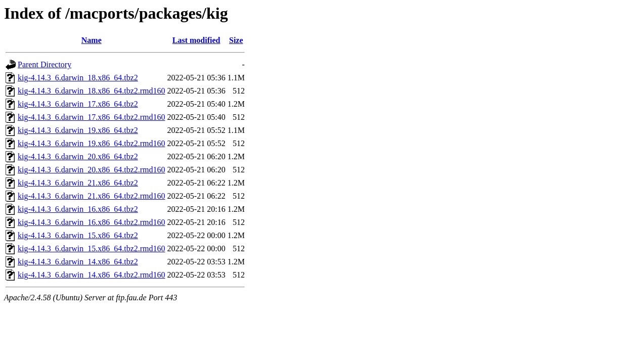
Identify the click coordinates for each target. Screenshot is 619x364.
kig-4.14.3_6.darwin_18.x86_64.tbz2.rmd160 (92, 91)
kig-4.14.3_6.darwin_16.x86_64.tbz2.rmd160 (92, 222)
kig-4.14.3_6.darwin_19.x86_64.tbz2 (78, 130)
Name (92, 40)
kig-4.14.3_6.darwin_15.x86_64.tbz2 (78, 235)
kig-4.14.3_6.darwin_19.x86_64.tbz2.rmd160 (92, 143)
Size (236, 40)
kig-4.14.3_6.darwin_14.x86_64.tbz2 (78, 262)
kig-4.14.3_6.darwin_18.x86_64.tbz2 (78, 78)
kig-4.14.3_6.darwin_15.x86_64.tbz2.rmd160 (92, 248)
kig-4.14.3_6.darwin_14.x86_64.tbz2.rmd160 (92, 275)
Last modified (196, 40)
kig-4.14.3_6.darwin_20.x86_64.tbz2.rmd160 (92, 170)
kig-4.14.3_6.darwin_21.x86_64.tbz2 (78, 183)
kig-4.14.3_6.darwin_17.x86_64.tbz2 (78, 104)
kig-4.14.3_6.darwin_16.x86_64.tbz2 (78, 209)
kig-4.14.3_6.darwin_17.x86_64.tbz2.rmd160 (92, 117)
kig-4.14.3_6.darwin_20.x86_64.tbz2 (78, 156)
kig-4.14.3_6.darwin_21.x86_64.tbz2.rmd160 (92, 196)
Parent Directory (45, 64)
